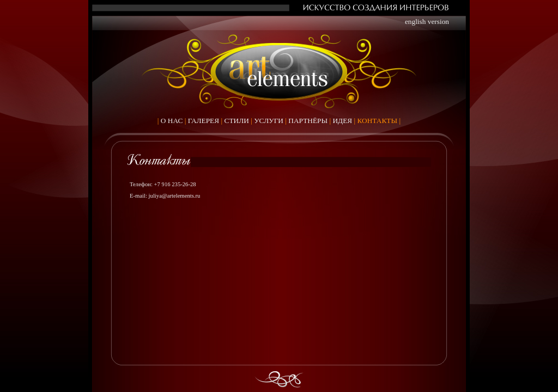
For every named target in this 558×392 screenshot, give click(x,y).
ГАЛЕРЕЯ (204, 121)
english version (427, 22)
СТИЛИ (237, 121)
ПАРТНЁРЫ (308, 121)
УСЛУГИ (269, 121)
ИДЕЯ (342, 121)
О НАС (172, 121)
